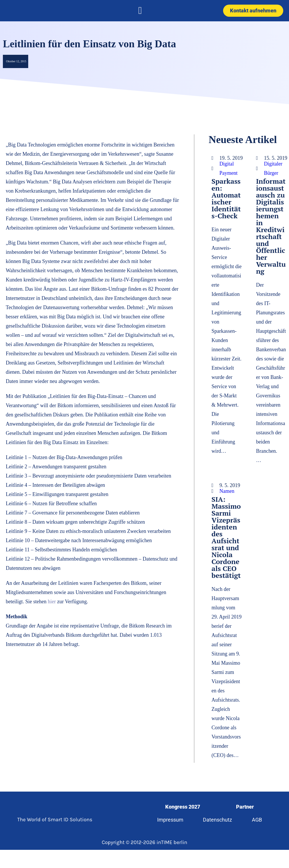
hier (52, 602)
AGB (257, 820)
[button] (140, 11)
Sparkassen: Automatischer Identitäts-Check (226, 198)
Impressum (170, 820)
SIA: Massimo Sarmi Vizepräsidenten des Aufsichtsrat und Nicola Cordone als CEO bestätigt (226, 537)
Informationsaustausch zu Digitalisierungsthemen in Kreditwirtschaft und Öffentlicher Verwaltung (271, 226)
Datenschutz (217, 820)
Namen (227, 491)
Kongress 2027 (183, 807)
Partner (245, 807)
